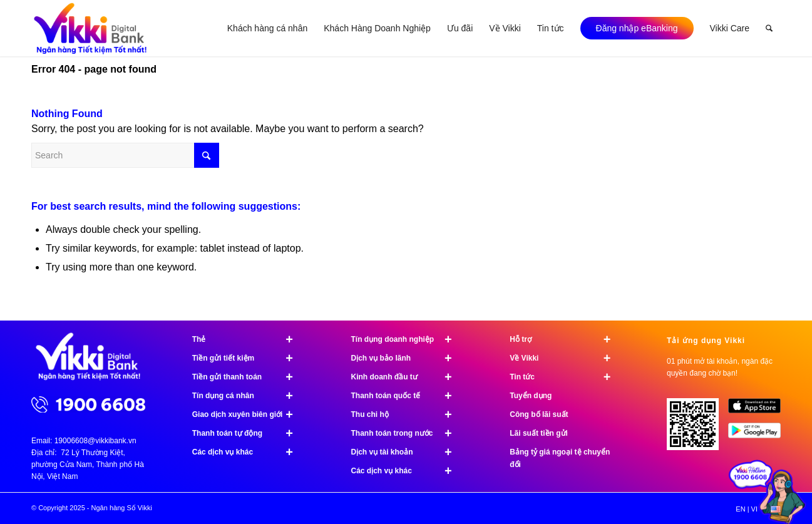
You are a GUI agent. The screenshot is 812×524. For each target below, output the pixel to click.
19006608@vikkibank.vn (95, 441)
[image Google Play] (759, 435)
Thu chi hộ (407, 414)
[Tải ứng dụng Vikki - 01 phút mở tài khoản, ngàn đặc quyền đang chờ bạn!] (697, 429)
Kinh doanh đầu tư (407, 377)
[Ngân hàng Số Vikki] (90, 28)
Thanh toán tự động (248, 433)
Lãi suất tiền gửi (539, 433)
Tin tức (566, 377)
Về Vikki (566, 358)
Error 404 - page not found (94, 69)
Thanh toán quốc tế (407, 396)
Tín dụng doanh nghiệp (407, 339)
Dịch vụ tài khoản (407, 452)
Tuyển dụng (531, 396)
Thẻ (248, 339)
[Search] (769, 28)
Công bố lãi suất (539, 414)
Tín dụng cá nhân (248, 396)
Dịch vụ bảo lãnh (407, 358)
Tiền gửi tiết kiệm (248, 358)
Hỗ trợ (566, 339)
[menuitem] (267, 28)
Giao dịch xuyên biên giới (248, 414)
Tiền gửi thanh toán (248, 377)
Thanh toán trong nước (407, 433)
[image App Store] (759, 411)
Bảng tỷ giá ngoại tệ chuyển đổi (560, 458)
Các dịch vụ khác (248, 452)
